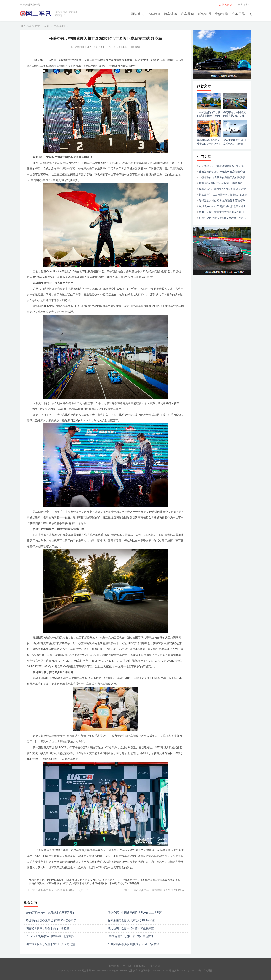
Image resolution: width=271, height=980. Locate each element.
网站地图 (208, 971)
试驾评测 (206, 14)
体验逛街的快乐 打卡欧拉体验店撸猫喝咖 (222, 172)
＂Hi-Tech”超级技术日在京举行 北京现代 (50, 936)
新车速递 (174, 14)
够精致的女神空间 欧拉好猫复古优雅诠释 (222, 201)
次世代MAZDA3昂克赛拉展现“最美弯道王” (223, 206)
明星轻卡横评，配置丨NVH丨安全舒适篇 (50, 944)
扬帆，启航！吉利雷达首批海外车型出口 (222, 212)
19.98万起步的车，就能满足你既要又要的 (51, 913)
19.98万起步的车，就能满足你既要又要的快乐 (157, 890)
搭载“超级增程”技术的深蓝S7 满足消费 (221, 183)
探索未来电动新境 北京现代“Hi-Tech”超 (131, 921)
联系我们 (155, 966)
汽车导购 (190, 14)
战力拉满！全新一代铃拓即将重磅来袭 (131, 928)
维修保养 (222, 14)
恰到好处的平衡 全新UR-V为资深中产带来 (223, 218)
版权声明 (141, 966)
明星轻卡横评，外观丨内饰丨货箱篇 (48, 928)
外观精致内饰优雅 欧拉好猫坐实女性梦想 (222, 177)
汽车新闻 (158, 14)
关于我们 (128, 966)
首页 (46, 26)
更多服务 (244, 5)
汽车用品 (239, 14)
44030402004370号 (162, 971)
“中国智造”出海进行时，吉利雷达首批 (131, 936)
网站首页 (141, 14)
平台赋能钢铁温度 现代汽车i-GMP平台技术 (134, 944)
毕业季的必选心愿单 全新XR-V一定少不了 (63, 890)
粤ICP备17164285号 (191, 971)
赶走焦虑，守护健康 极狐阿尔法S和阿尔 (221, 166)
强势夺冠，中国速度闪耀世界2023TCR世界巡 (135, 913)
